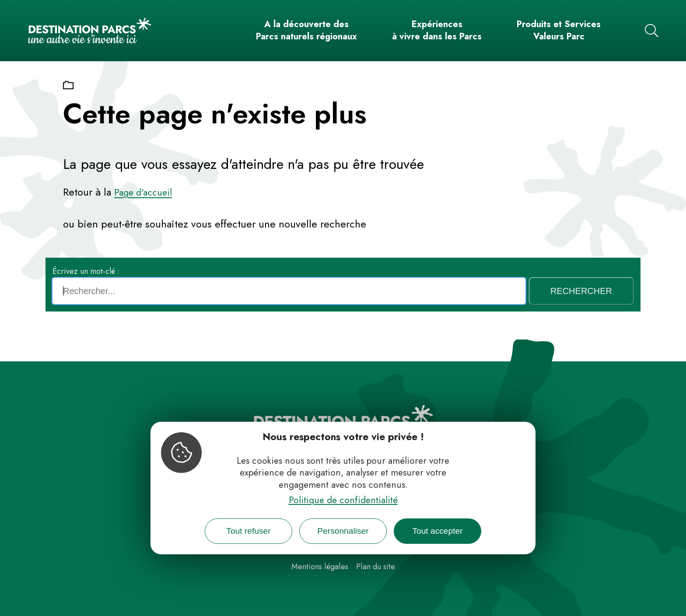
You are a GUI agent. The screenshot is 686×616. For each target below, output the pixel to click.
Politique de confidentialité (343, 500)
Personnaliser (343, 531)
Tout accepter (437, 531)
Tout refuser (248, 531)
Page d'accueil (143, 192)
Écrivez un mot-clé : (86, 271)
